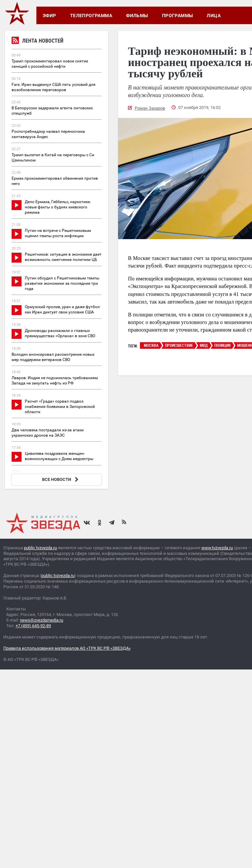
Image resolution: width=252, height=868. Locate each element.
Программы (178, 16)
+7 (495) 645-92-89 (33, 626)
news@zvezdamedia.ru (42, 620)
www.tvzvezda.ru (217, 548)
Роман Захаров (150, 108)
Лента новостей (38, 41)
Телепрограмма (91, 16)
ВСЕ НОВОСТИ (61, 479)
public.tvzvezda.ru (40, 548)
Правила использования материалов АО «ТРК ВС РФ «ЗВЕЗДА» (67, 648)
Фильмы (137, 16)
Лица (214, 16)
